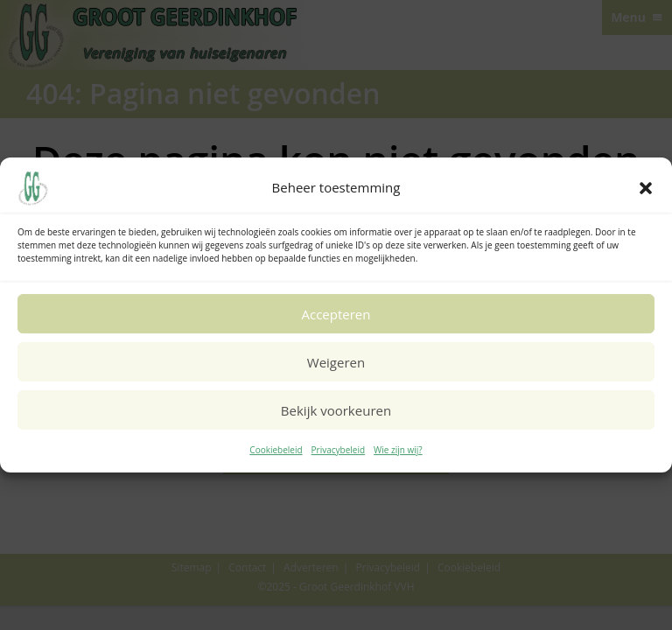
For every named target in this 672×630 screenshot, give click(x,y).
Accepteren (336, 314)
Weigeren (336, 362)
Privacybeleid (339, 450)
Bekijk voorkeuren (336, 410)
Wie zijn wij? (398, 450)
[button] (646, 188)
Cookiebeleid (276, 450)
